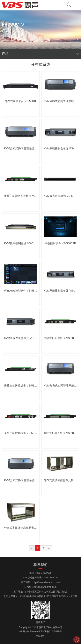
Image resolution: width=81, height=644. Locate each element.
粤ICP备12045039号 (51, 631)
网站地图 (40, 636)
